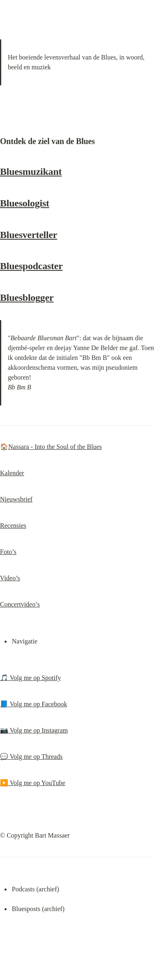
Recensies (13, 525)
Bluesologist (25, 203)
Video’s (10, 578)
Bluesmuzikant (31, 172)
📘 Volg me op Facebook (33, 704)
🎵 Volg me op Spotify (30, 678)
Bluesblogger (27, 298)
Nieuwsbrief (16, 499)
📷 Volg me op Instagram (34, 730)
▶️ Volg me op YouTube (33, 783)
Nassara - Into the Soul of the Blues (55, 447)
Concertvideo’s (20, 604)
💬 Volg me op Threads (31, 757)
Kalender (12, 473)
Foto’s (8, 552)
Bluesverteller (29, 235)
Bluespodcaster (31, 266)
